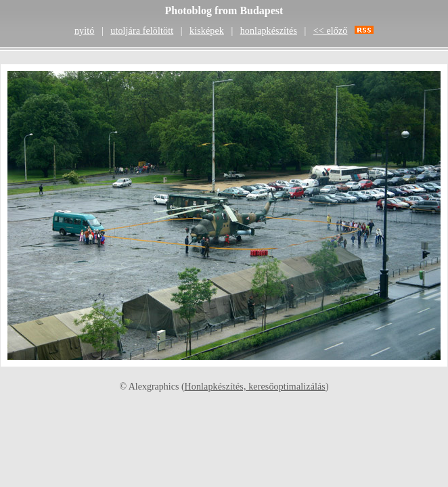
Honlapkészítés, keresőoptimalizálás (255, 387)
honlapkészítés (269, 31)
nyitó (84, 31)
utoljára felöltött (142, 31)
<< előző (331, 31)
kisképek (207, 31)
